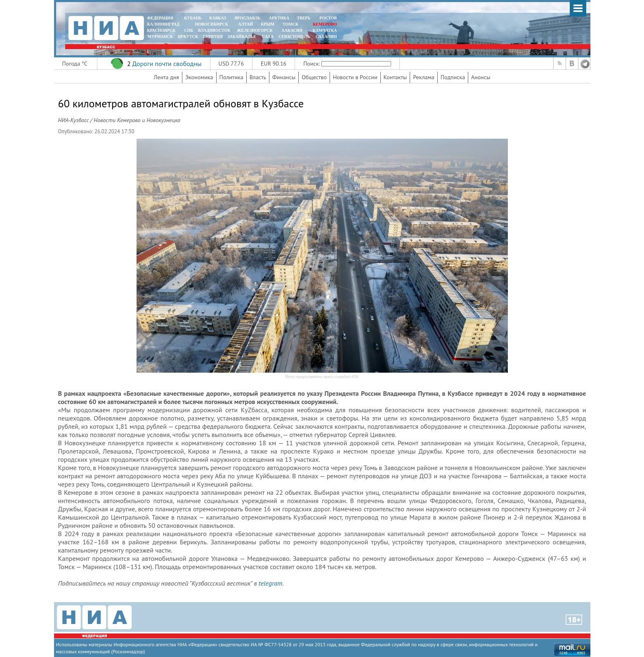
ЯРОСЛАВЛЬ (247, 18)
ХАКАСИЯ (291, 30)
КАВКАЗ (218, 18)
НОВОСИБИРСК (212, 24)
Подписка (453, 77)
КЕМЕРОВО (325, 24)
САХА (268, 37)
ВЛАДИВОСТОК (214, 30)
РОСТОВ (328, 18)
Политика (231, 77)
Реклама (424, 77)
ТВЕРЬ (304, 18)
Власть (258, 77)
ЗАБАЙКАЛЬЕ (243, 37)
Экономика (199, 77)
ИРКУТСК (188, 37)
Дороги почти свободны (167, 64)
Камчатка (324, 30)
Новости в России (355, 77)
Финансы (284, 77)
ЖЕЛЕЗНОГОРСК (255, 30)
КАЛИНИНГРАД (163, 24)
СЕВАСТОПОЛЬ (294, 37)
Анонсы (481, 77)
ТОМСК (291, 24)
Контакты (395, 77)
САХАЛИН (326, 37)
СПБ (189, 30)
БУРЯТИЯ (213, 37)
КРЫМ (268, 24)
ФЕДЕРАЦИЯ (160, 18)
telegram (270, 583)
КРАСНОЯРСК (162, 30)
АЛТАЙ (245, 24)
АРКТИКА (279, 18)
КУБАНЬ (193, 18)
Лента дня (166, 77)
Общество (314, 77)
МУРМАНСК (160, 37)
